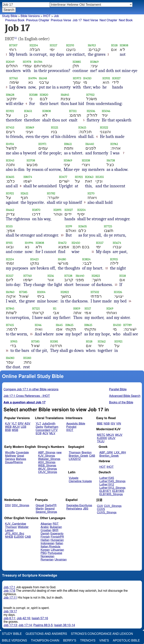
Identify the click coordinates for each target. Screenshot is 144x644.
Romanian (47, 560)
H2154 (10, 259)
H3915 (114, 259)
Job (56, 16)
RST (56, 524)
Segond (50, 509)
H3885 (77, 62)
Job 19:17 (10, 611)
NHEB (9, 537)
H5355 (100, 177)
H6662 (10, 210)
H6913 (92, 45)
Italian (59, 543)
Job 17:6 (10, 591)
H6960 (10, 292)
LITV (55, 430)
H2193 (70, 45)
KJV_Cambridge (16, 524)
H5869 (94, 62)
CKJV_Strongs (48, 472)
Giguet (40, 505)
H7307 (13, 45)
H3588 (33, 95)
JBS (86, 509)
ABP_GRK (106, 453)
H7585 (23, 292)
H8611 (68, 144)
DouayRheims (14, 462)
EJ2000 (19, 537)
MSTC (101, 435)
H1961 (114, 144)
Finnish (45, 537)
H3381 (54, 341)
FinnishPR (57, 537)
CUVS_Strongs (107, 512)
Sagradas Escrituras (79, 505)
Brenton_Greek (78, 456)
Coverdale (22, 453)
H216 (51, 276)
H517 (88, 308)
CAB (92, 456)
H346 (38, 325)
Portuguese (55, 553)
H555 (9, 226)
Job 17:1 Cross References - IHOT (27, 396)
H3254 (81, 210)
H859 (77, 308)
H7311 (73, 111)
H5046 (106, 111)
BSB (8, 430)
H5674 (117, 243)
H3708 (31, 160)
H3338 (86, 160)
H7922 (90, 95)
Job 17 (77, 20)
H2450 (76, 243)
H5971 (42, 144)
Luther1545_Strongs (113, 481)
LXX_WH (120, 453)
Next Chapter (108, 20)
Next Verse (91, 20)
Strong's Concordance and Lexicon (102, 634)
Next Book (126, 20)
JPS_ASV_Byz (15, 534)
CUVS (101, 509)
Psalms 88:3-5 (43, 625)
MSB (15, 430)
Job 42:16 (23, 618)
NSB (107, 424)
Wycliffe (10, 453)
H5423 (34, 259)
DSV (8, 505)
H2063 (89, 177)
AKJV (16, 427)
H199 (69, 226)
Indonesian (48, 543)
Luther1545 (107, 478)
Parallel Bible (118, 389)
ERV (21, 424)
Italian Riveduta (50, 547)
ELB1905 (118, 491)
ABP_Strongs (47, 453)
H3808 (124, 45)
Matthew (10, 456)
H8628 (10, 95)
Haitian (45, 540)
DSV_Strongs (21, 505)
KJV (8, 424)
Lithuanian (57, 550)
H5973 (77, 78)
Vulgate (74, 478)
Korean (45, 550)
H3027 (116, 78)
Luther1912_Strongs (113, 488)
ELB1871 (105, 491)
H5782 (51, 193)
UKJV (112, 438)
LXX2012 (75, 459)
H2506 (91, 111)
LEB (23, 427)
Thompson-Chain (45, 641)
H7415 (10, 325)
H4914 (10, 144)
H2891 (57, 210)
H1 (55, 308)
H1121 (55, 127)
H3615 (82, 127)
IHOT (70, 430)
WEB (8, 427)
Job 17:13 (10, 625)
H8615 (70, 325)
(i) (16, 38)
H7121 (36, 308)
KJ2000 (102, 438)
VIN (119, 424)
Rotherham (51, 427)
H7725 (108, 226)
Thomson (75, 453)
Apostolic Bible (126, 641)
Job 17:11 (10, 598)
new (59, 453)
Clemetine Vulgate (80, 481)
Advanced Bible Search (125, 396)
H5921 (10, 111)
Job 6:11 (10, 618)
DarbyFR (51, 505)
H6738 (111, 160)
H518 (114, 45)
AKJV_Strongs (47, 469)
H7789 (127, 325)
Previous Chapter (38, 20)
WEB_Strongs (47, 466)
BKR (55, 530)
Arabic (45, 527)
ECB (39, 433)
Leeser (9, 530)
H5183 (27, 358)
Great (20, 456)
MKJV (110, 435)
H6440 (90, 144)
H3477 (63, 177)
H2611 (24, 193)
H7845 (10, 308)
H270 (91, 193)
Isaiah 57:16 (40, 618)
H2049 (10, 62)
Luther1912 (107, 485)
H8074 (28, 177)
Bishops (21, 459)
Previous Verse (61, 20)
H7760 (14, 78)
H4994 (32, 78)
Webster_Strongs (49, 459)
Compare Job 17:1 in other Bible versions (31, 389)
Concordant (43, 430)
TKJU (101, 441)
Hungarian (57, 540)
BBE (100, 424)
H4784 (38, 62)
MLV (52, 433)
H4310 (87, 78)
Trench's (88, 641)
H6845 (65, 95)
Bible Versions (30, 16)
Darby (40, 427)
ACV (45, 433)
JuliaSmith (49, 424)
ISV (113, 424)
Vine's (104, 641)
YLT (14, 424)
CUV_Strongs (113, 506)
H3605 (10, 177)
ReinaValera (74, 509)
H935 (9, 243)
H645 (59, 325)
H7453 (10, 127)
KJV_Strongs (46, 456)
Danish (45, 534)
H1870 (36, 210)
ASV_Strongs (47, 462)
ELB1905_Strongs (111, 494)
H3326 (118, 292)
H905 (14, 341)
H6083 (10, 358)
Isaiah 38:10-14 (65, 625)
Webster (23, 527)
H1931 (106, 78)
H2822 (96, 276)
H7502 (95, 292)
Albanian (46, 524)
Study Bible (10, 16)
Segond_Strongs (46, 512)
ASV (27, 424)
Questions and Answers (46, 634)
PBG (44, 553)
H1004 (41, 292)
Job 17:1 (10, 587)
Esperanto (57, 534)
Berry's (70, 641)
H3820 (44, 95)
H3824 (86, 259)
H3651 (28, 111)
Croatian (46, 530)
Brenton (87, 453)
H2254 (34, 45)
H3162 (102, 341)
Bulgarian (56, 527)
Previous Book (15, 20)
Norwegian (48, 556)
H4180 (62, 259)
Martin (40, 509)
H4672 (62, 243)
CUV (100, 506)
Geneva (10, 459)
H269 (110, 308)
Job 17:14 (25, 625)
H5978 (27, 62)
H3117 (54, 45)
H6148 (43, 78)
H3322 (104, 127)
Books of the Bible (121, 402)
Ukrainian (61, 560)
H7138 (68, 276)
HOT (103, 467)
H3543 (10, 160)
